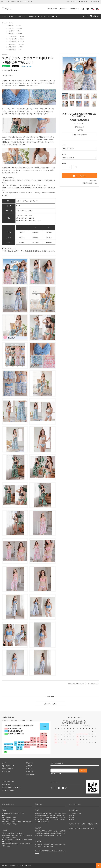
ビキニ (10, 23)
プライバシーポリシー (9, 790)
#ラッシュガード (44, 16)
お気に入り (79, 127)
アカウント (71, 2)
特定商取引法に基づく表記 (90, 183)
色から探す (12, 26)
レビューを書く (50, 704)
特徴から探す (12, 44)
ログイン (83, 2)
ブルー (19, 31)
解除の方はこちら (56, 773)
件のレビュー (26, 66)
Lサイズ (22, 42)
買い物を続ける (94, 684)
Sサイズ (22, 36)
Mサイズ (22, 39)
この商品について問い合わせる (77, 684)
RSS (3, 784)
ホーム (4, 23)
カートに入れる (79, 176)
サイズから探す (13, 36)
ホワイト (20, 34)
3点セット (21, 44)
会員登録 (95, 2)
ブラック (20, 28)
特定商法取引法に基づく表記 (11, 787)
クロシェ (21, 47)
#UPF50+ (33, 16)
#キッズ (55, 16)
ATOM (8, 784)
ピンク (19, 26)
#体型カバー (23, 16)
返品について (93, 181)
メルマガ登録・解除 (8, 781)
